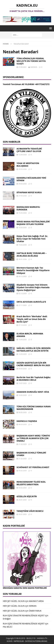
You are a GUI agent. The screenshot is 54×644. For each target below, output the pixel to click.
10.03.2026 (23, 227)
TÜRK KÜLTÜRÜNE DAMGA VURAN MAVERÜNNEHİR (34, 408)
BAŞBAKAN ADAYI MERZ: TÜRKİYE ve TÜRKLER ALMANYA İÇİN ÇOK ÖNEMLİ (33, 438)
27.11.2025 (23, 305)
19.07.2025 (23, 383)
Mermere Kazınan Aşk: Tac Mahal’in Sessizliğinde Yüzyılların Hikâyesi (33, 270)
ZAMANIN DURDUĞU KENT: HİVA (33, 392)
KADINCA (34, 67)
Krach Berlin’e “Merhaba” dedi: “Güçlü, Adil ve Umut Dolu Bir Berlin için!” (32, 319)
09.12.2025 (23, 276)
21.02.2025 (23, 444)
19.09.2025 (23, 339)
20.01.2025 (23, 514)
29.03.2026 (23, 169)
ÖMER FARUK (35, 611)
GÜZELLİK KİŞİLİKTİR (27, 496)
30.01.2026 (23, 259)
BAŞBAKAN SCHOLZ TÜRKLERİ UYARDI (31, 454)
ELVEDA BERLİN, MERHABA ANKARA (30, 335)
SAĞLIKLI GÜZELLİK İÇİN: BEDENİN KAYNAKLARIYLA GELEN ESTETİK (34, 349)
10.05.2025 (23, 395)
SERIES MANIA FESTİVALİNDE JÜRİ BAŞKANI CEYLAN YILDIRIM (33, 223)
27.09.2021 (23, 67)
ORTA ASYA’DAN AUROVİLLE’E (31, 302)
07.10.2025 (23, 325)
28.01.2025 (23, 500)
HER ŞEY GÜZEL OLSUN (14, 601)
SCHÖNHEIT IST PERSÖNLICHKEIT (33, 467)
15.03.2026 (23, 213)
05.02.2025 (23, 471)
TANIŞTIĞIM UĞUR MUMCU (30, 511)
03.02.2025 (23, 488)
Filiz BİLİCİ (8, 627)
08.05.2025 (23, 412)
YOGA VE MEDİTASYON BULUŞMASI (28, 165)
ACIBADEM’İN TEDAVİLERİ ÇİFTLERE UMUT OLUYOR (29, 150)
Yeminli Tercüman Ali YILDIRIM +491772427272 (26, 84)
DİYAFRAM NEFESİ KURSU (29, 192)
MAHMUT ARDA (36, 601)
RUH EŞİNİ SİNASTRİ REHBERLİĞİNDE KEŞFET (24, 615)
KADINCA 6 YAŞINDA (27, 421)
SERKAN (33, 606)
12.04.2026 (23, 155)
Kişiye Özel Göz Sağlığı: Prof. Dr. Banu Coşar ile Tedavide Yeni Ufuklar (32, 239)
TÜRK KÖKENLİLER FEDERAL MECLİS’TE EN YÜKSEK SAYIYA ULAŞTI (31, 61)
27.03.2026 (23, 196)
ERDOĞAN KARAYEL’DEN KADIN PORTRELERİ (25, 588)
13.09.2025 (23, 354)
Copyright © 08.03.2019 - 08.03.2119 (21, 638)
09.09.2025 (23, 369)
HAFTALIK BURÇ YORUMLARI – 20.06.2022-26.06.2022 (32, 254)
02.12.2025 (23, 293)
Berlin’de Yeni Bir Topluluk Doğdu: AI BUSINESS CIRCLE (34, 379)
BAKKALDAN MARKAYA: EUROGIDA (28, 208)
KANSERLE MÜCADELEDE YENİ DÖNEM (31, 179)
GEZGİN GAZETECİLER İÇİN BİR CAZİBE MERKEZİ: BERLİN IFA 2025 (33, 364)
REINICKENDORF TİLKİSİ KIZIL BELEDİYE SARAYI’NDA (31, 483)
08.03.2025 (23, 424)
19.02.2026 (23, 245)
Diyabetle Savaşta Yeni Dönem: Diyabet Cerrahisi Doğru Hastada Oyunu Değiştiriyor (33, 287)
